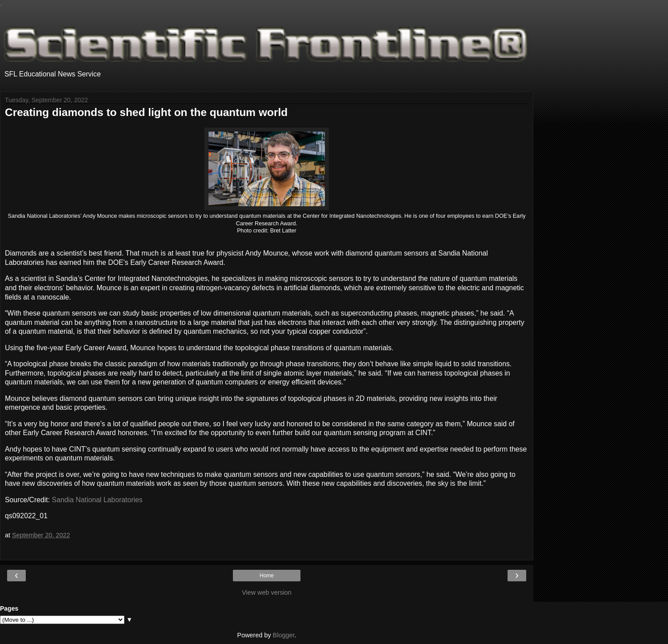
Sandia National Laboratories (97, 500)
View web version (267, 592)
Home (267, 576)
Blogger (284, 635)
